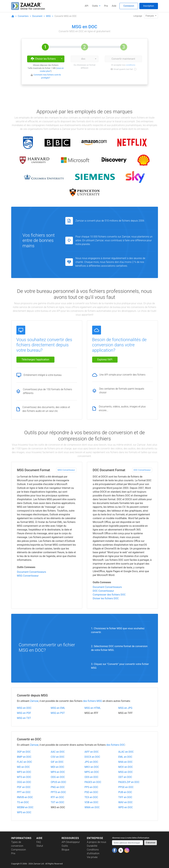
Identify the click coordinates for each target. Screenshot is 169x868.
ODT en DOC (125, 777)
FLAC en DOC (25, 762)
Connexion (129, 6)
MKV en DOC (92, 767)
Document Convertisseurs (32, 572)
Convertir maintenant (123, 59)
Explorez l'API (105, 360)
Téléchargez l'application (35, 360)
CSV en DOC (58, 757)
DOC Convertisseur (142, 470)
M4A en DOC (126, 762)
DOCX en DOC (92, 757)
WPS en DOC (24, 812)
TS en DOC (23, 802)
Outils (95, 6)
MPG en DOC (92, 772)
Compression (19, 850)
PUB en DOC (125, 792)
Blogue (65, 850)
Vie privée (92, 857)
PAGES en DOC (93, 782)
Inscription (149, 6)
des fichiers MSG (92, 701)
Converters (23, 16)
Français (150, 16)
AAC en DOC (58, 752)
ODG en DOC (58, 777)
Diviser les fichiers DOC (106, 598)
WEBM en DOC (25, 807)
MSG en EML (58, 708)
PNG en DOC (58, 787)
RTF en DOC (58, 797)
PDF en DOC (24, 787)
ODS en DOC (92, 777)
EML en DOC (125, 757)
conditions (130, 65)
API (86, 6)
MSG (48, 16)
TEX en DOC (91, 797)
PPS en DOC (91, 787)
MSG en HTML (93, 708)
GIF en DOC (57, 762)
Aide (114, 6)
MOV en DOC (126, 767)
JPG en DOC (91, 762)
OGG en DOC (24, 782)
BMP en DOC (24, 757)
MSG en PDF (24, 713)
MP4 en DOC (58, 772)
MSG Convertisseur (66, 470)
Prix (106, 6)
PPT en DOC (24, 792)
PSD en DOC (91, 792)
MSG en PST (58, 713)
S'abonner (151, 843)
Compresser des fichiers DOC (109, 595)
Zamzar (34, 701)
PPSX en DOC (126, 787)
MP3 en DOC (24, 772)
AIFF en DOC (92, 752)
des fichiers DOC (116, 745)
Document (37, 16)
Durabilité (92, 846)
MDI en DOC (58, 767)
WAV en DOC (126, 802)
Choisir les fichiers (43, 59)
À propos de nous (96, 842)
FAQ (39, 842)
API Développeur (71, 842)
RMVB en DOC (25, 797)
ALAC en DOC (126, 752)
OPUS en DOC (59, 782)
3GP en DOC (24, 752)
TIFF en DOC (125, 797)
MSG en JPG (125, 708)
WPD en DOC (126, 807)
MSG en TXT (24, 718)
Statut (40, 846)
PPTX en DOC (58, 792)
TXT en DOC (58, 802)
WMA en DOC (92, 807)
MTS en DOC (24, 777)
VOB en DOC (92, 802)
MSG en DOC (24, 708)
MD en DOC (24, 767)
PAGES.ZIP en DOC (129, 782)
